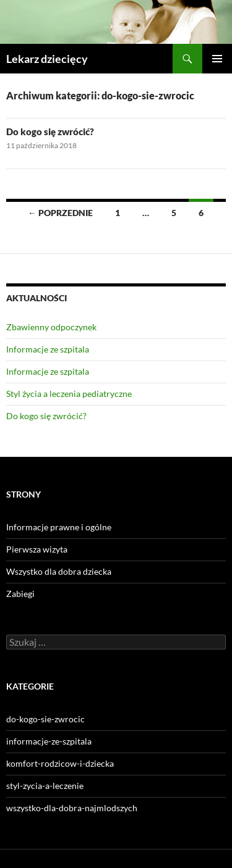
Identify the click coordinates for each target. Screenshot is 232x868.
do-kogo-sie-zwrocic (45, 719)
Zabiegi (20, 594)
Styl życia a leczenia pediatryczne (69, 394)
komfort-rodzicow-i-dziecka (60, 763)
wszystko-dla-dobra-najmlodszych (72, 808)
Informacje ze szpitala (48, 349)
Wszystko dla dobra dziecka (59, 571)
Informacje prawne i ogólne (59, 527)
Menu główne (217, 59)
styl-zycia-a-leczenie (45, 786)
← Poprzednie (60, 213)
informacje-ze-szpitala (49, 741)
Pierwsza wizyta (37, 549)
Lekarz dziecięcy (47, 59)
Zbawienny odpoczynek (51, 327)
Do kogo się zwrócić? (50, 131)
